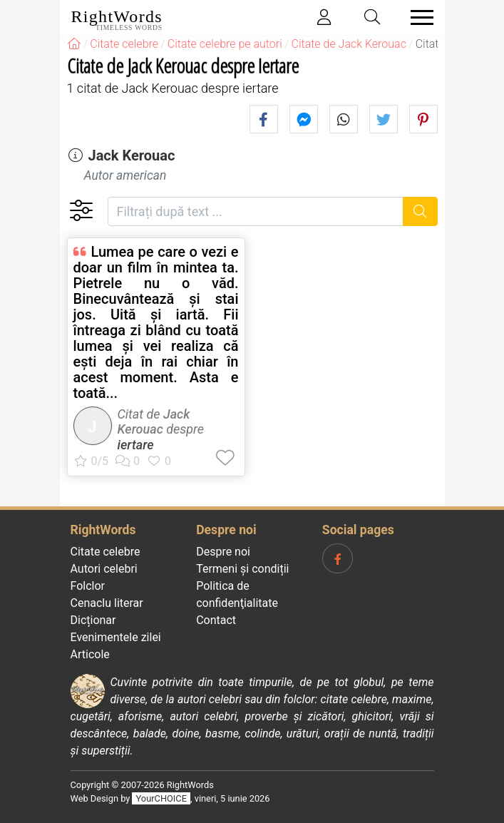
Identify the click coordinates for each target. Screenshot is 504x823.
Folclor (88, 586)
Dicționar (93, 620)
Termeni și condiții (242, 569)
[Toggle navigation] (418, 17)
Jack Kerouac (131, 155)
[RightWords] (74, 44)
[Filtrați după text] (256, 211)
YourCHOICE (161, 798)
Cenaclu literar (107, 603)
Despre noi (223, 552)
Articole (90, 654)
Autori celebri (104, 569)
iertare (136, 445)
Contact (216, 620)
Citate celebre (106, 552)
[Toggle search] (372, 17)
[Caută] (420, 211)
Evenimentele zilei (116, 637)
